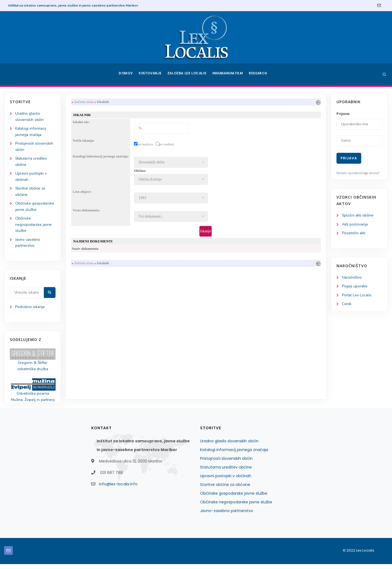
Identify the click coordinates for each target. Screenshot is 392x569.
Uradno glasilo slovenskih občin (229, 446)
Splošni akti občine (358, 216)
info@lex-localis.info (118, 489)
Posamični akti (354, 234)
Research (259, 74)
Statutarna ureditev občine (226, 472)
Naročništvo (352, 278)
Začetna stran (85, 102)
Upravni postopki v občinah (226, 481)
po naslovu (146, 145)
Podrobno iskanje (30, 311)
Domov (125, 74)
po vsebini (168, 145)
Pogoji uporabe (355, 287)
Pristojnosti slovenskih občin (226, 463)
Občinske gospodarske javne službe (234, 498)
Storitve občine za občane (225, 489)
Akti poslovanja (355, 225)
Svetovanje (151, 74)
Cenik (347, 305)
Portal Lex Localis (357, 296)
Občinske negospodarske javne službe (34, 228)
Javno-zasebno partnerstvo (227, 516)
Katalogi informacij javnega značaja (234, 455)
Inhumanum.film (228, 74)
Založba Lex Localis (188, 74)
